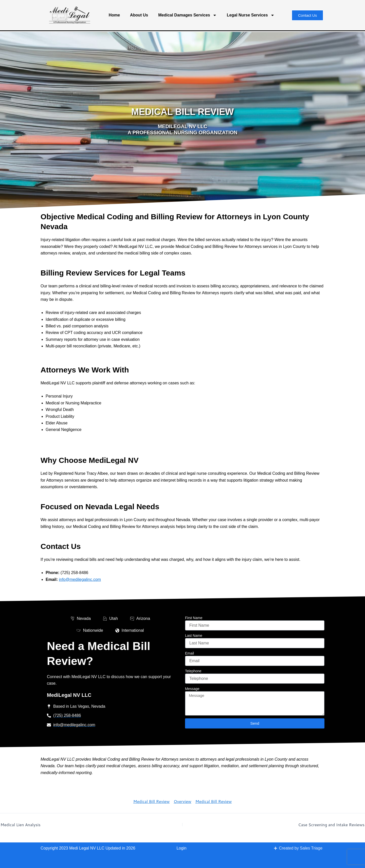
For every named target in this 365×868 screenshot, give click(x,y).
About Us (139, 15)
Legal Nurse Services (251, 15)
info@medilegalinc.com (80, 579)
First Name (194, 618)
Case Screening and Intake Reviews (331, 825)
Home (114, 15)
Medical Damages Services (187, 15)
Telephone (193, 671)
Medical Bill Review (152, 801)
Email (189, 653)
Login (181, 848)
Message (192, 689)
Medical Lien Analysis (21, 825)
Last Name (194, 636)
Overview (182, 801)
